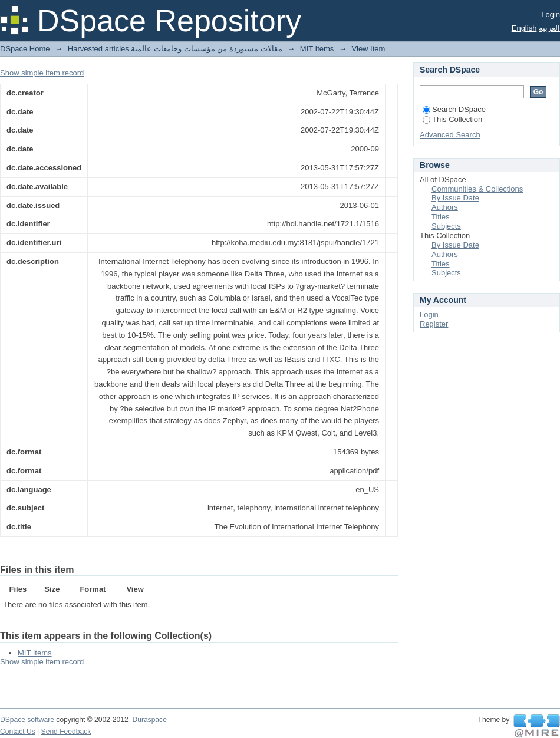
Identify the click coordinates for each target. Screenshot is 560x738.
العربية (549, 28)
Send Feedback (66, 732)
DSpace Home (25, 49)
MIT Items (317, 49)
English (524, 28)
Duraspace (149, 720)
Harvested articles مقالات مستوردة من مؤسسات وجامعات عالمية (175, 49)
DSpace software (27, 720)
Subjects (446, 226)
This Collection (452, 119)
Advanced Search (450, 135)
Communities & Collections (477, 189)
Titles (441, 217)
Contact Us (18, 732)
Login (551, 14)
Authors (445, 207)
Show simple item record (42, 73)
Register (434, 324)
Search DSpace (454, 109)
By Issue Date (455, 198)
